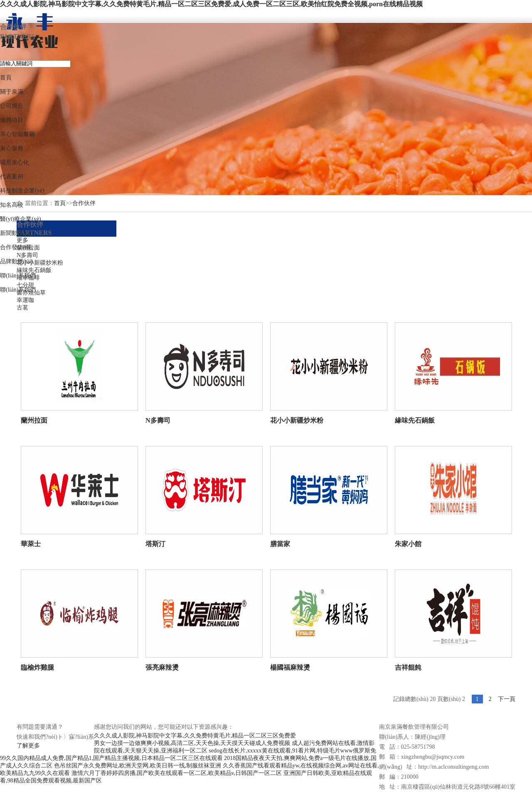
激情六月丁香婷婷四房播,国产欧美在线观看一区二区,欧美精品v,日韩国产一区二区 (177, 773)
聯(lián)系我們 (18, 276)
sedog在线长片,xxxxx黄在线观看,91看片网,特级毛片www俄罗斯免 (292, 751)
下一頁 (507, 699)
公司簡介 (12, 106)
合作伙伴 (84, 203)
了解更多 (28, 746)
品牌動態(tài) (16, 261)
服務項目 (12, 120)
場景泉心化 (15, 162)
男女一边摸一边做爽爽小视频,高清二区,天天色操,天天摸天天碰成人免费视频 (192, 743)
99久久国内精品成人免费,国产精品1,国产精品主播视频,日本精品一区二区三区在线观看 (111, 758)
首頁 (6, 78)
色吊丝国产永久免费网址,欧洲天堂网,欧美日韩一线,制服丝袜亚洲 (138, 766)
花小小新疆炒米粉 (40, 263)
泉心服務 (12, 148)
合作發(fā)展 (16, 247)
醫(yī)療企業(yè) (21, 219)
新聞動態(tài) (16, 233)
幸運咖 (25, 300)
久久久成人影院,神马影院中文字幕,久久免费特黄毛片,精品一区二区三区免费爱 (195, 736)
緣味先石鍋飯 (34, 270)
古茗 (22, 308)
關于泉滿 (12, 92)
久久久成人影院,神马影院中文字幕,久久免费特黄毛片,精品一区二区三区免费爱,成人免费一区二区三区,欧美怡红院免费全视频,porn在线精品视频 (211, 4)
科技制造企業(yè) (22, 191)
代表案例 (12, 177)
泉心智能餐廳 (17, 134)
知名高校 (12, 205)
